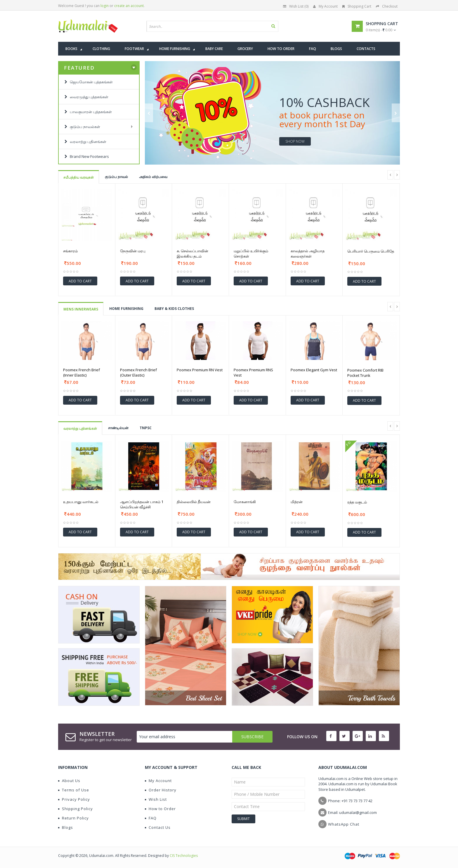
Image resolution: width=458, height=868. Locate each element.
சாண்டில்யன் (118, 428)
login (105, 6)
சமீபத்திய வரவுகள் (79, 177)
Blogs (66, 827)
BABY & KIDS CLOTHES (174, 309)
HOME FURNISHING (126, 309)
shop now (295, 141)
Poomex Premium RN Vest (200, 370)
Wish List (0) (296, 6)
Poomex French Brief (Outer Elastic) (138, 372)
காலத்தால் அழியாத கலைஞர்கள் (308, 253)
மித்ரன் (297, 502)
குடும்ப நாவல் (116, 177)
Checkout (387, 6)
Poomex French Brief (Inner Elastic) (81, 372)
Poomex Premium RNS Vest (253, 372)
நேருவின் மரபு (133, 251)
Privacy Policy (74, 799)
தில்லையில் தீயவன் (194, 502)
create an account (129, 6)
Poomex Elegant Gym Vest (314, 370)
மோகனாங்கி (245, 502)
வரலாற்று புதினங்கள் (80, 428)
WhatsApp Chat (344, 824)
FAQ (151, 818)
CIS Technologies (184, 856)
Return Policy (73, 818)
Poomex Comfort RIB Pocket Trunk (365, 373)
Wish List (156, 799)
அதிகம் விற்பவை (153, 177)
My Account (325, 6)
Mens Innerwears (81, 309)
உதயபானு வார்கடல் (81, 502)
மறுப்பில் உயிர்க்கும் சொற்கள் (251, 253)
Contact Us (158, 827)
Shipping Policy (76, 809)
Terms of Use (74, 790)
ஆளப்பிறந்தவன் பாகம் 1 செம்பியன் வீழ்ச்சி (142, 504)
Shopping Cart (357, 6)
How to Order (160, 809)
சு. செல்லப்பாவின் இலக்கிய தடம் (192, 253)
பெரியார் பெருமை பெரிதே (371, 251)
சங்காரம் (70, 251)
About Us (69, 781)
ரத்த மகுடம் (357, 502)
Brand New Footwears (87, 156)
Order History (161, 790)
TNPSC (146, 428)
